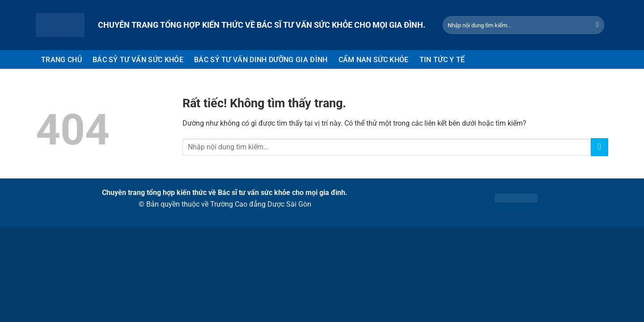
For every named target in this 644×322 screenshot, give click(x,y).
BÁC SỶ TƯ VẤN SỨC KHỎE (138, 60)
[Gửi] (597, 25)
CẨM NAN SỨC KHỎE (374, 60)
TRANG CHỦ (61, 60)
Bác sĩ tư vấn (238, 193)
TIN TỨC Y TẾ (442, 60)
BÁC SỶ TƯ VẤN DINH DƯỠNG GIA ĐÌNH (261, 60)
